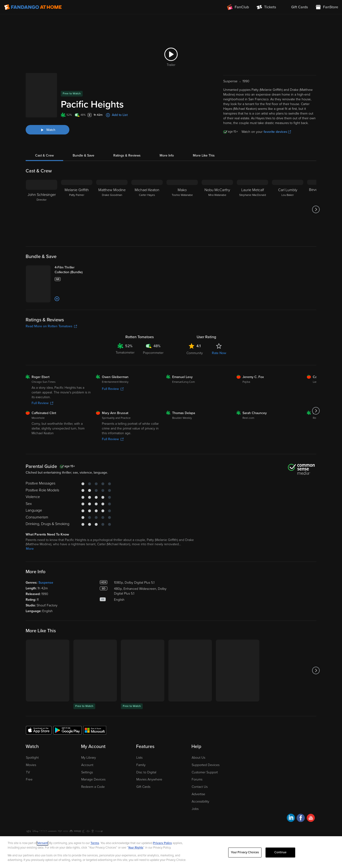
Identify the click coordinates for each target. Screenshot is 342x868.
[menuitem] (296, 7)
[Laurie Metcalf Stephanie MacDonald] (252, 203)
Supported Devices (206, 782)
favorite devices (277, 126)
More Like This (204, 150)
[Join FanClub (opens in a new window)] (238, 7)
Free (29, 796)
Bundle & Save (83, 150)
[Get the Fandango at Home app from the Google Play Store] (67, 747)
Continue (280, 852)
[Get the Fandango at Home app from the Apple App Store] (39, 747)
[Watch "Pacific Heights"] (47, 120)
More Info (167, 150)
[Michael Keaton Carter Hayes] (147, 203)
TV (28, 789)
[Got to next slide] (316, 203)
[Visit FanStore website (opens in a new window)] (327, 7)
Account (87, 782)
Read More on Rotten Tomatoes (51, 343)
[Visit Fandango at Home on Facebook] (301, 836)
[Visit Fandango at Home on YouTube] (311, 836)
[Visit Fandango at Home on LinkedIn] (291, 836)
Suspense (46, 600)
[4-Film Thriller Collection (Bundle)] (81, 266)
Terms (95, 843)
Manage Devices (93, 796)
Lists (139, 775)
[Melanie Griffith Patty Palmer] (77, 203)
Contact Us (200, 804)
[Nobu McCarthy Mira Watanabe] (217, 203)
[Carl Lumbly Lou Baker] (288, 203)
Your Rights (136, 848)
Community (195, 370)
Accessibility (200, 818)
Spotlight (32, 775)
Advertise (198, 811)
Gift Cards (143, 804)
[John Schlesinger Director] (42, 203)
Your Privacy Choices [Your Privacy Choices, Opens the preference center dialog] (245, 852)
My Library (89, 775)
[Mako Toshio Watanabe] (182, 203)
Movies (31, 782)
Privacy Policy (162, 843)
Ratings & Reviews (127, 150)
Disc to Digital (146, 789)
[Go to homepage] (33, 7)
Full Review (42, 420)
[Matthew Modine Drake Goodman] (112, 203)
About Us (198, 775)
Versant (43, 843)
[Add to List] (72, 316)
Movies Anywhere (149, 796)
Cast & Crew (44, 150)
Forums (197, 796)
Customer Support (205, 789)
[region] (171, 852)
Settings (87, 789)
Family (141, 782)
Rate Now (219, 370)
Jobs (195, 826)
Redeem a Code (93, 804)
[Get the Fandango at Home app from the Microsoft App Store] (95, 747)
